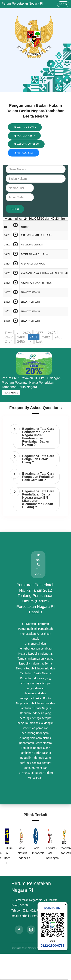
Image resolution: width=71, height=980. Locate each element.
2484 (9, 341)
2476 (27, 333)
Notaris (25, 227)
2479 (9, 337)
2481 (34, 337)
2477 (39, 333)
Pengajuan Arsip (24, 136)
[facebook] (19, 930)
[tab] (36, 437)
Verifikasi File (24, 153)
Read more (11, 393)
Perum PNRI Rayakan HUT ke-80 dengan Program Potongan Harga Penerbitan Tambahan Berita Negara (31, 383)
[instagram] (31, 930)
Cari (15, 209)
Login (63, 4)
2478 (52, 333)
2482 (46, 337)
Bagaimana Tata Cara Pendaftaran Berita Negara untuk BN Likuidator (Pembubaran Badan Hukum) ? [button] (38, 499)
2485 (21, 341)
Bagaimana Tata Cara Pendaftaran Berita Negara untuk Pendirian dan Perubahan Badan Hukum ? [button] (38, 437)
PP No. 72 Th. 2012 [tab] (38, 565)
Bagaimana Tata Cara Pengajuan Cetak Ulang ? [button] (38, 459)
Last (39, 341)
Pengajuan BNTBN (25, 127)
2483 (58, 337)
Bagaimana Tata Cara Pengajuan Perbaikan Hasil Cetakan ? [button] (38, 477)
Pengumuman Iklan (26, 144)
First (8, 333)
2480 (21, 337)
